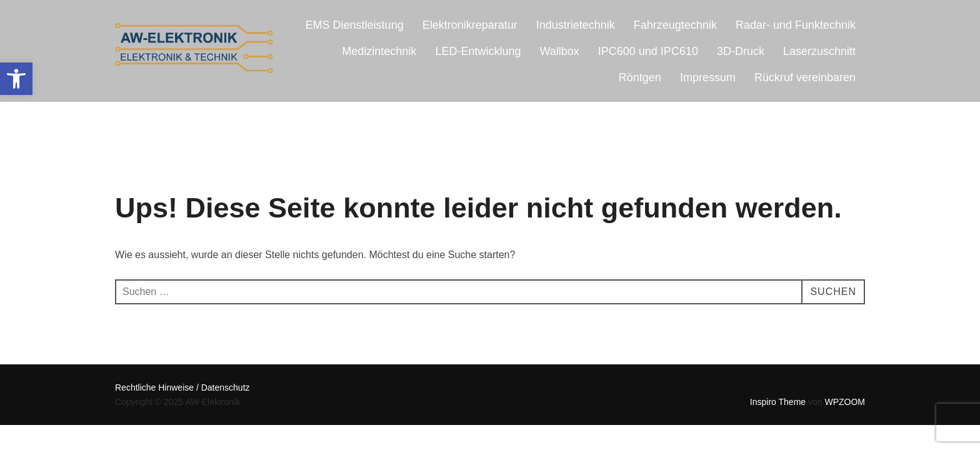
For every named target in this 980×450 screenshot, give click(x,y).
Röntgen (640, 77)
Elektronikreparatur (470, 25)
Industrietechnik (576, 25)
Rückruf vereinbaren (805, 77)
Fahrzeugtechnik (675, 25)
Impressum (708, 77)
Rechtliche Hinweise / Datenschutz (182, 387)
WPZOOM (845, 402)
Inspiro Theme (778, 402)
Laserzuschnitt (819, 51)
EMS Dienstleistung (355, 25)
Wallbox (559, 51)
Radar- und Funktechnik (796, 25)
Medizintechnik (379, 51)
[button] (16, 79)
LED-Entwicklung (478, 51)
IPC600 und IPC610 (648, 51)
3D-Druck (741, 51)
